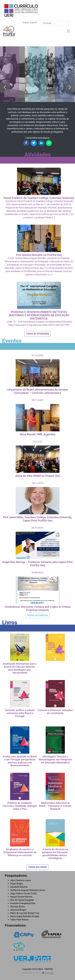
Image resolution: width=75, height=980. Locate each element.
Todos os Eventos (37, 615)
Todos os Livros (38, 867)
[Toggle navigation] (68, 31)
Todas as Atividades (38, 334)
